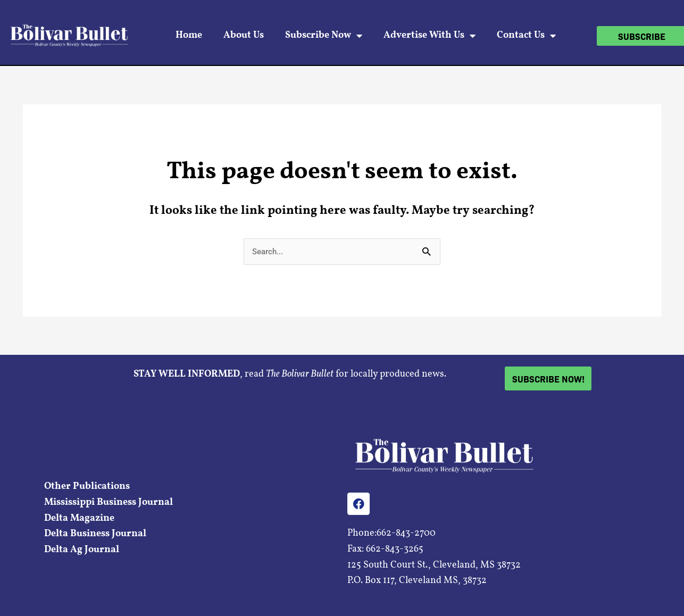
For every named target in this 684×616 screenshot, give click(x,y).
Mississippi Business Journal (109, 502)
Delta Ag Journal (82, 550)
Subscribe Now (324, 36)
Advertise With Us (429, 36)
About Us (244, 35)
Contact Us (526, 36)
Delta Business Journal (95, 534)
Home (189, 35)
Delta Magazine (79, 518)
